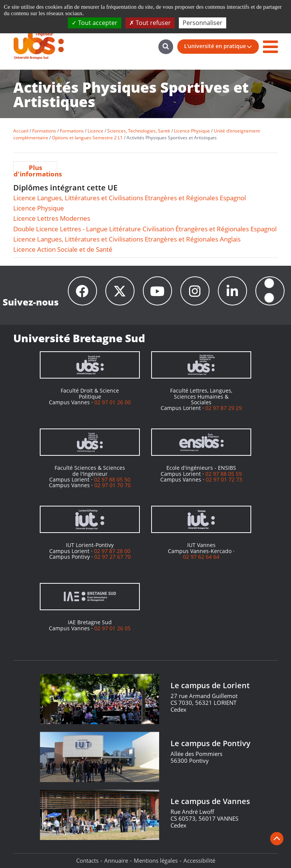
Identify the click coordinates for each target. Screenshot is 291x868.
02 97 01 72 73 (224, 479)
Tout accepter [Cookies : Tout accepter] (95, 23)
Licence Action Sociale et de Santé (63, 249)
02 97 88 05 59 (224, 474)
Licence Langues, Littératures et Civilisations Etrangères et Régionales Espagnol (130, 198)
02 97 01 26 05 (113, 628)
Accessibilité (199, 860)
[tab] (35, 170)
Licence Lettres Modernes (52, 218)
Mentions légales (156, 860)
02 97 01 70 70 (113, 485)
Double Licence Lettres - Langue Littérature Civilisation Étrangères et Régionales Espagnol (145, 229)
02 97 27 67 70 (113, 557)
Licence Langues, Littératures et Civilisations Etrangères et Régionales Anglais (127, 239)
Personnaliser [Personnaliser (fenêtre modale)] (203, 23)
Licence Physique (39, 208)
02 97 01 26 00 (113, 402)
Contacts (87, 860)
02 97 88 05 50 (112, 479)
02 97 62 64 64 (201, 557)
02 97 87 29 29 (224, 408)
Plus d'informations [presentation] (35, 171)
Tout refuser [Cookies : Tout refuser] (150, 23)
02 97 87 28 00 (112, 551)
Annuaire (116, 860)
